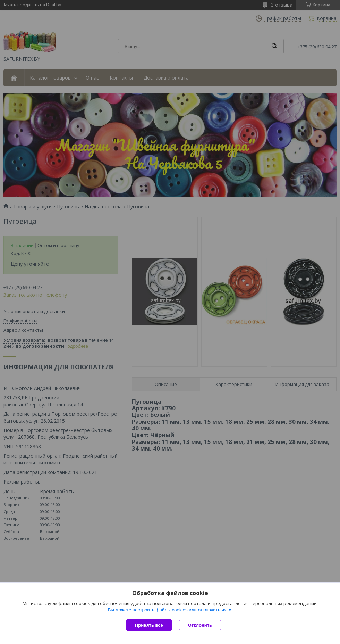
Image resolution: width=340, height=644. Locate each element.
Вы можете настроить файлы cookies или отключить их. (168, 610)
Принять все (149, 625)
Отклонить (200, 625)
